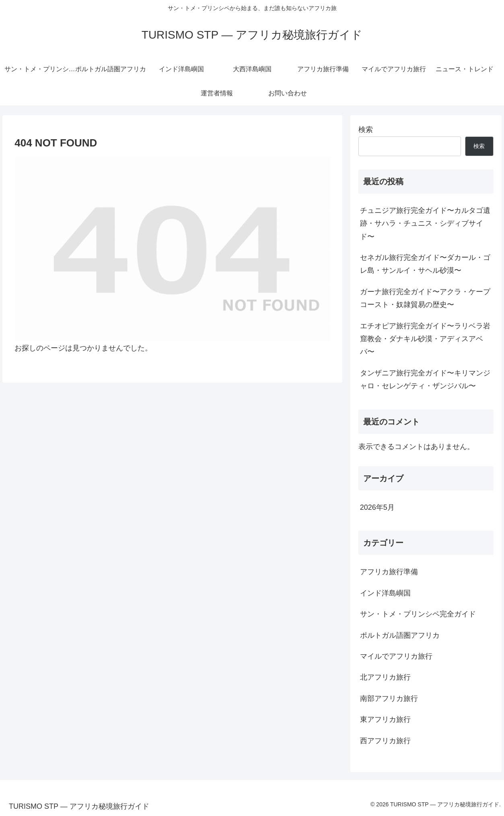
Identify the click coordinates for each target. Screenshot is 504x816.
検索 (366, 130)
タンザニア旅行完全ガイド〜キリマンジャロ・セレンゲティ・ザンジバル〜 (425, 379)
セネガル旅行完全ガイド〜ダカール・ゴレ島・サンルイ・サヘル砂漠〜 (425, 264)
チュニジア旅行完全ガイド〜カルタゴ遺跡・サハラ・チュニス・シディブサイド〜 (425, 224)
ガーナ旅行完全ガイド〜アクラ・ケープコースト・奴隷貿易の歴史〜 (425, 298)
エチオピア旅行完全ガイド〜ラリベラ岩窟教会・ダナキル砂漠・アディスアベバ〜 (425, 339)
